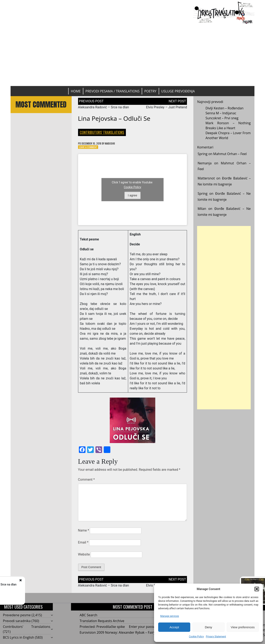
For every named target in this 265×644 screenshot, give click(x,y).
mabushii (110, 143)
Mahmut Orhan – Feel (230, 154)
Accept (174, 627)
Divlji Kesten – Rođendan (224, 108)
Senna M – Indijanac (221, 113)
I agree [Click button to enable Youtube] (133, 195)
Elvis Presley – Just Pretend (167, 107)
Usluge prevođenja (178, 91)
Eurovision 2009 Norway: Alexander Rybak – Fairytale (120, 632)
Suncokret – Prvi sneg (222, 118)
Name (84, 530)
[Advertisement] (132, 55)
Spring (202, 154)
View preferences (243, 627)
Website (84, 554)
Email (83, 542)
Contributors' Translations (102, 132)
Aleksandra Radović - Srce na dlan (52, 584)
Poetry (150, 91)
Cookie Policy (196, 637)
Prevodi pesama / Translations (113, 91)
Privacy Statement (216, 637)
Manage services (170, 616)
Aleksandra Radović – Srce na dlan (104, 107)
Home (76, 91)
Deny (208, 627)
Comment (86, 480)
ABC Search (89, 615)
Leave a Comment (88, 147)
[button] (257, 589)
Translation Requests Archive (102, 621)
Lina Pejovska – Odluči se (114, 118)
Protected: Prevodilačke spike (102, 627)
